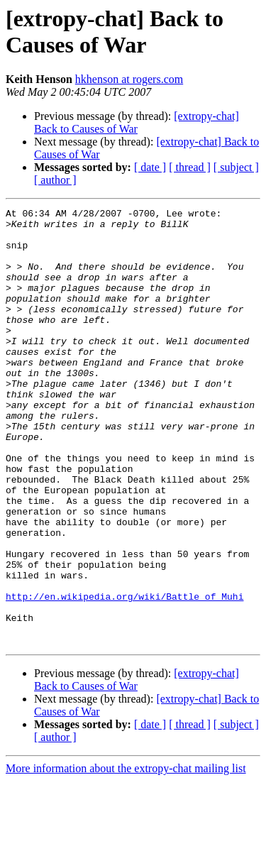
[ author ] (55, 180)
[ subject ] (236, 167)
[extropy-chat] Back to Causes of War (137, 122)
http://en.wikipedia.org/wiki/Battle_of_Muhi (124, 675)
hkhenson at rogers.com (129, 79)
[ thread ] (190, 167)
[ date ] (150, 167)
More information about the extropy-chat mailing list (126, 856)
